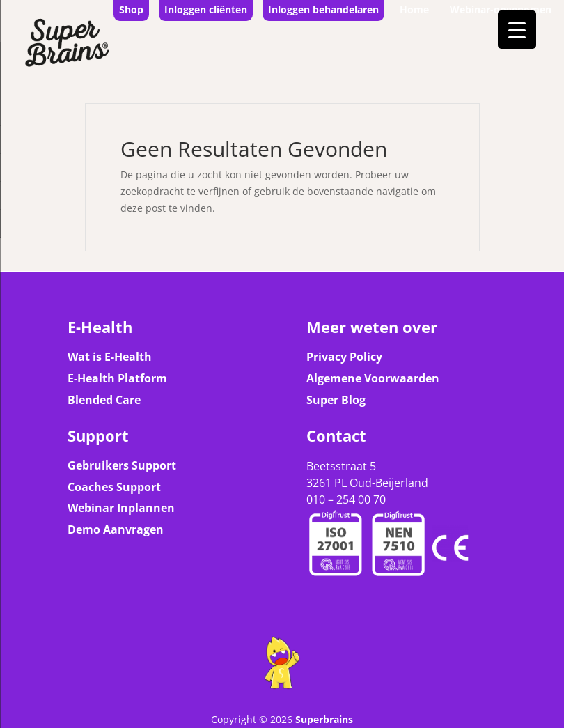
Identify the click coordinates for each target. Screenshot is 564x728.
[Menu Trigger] (517, 30)
